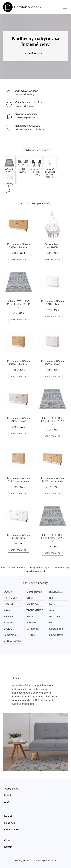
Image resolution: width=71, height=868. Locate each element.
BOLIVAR (8, 629)
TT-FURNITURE (35, 610)
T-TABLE (31, 635)
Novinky (8, 795)
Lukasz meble (56, 629)
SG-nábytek (32, 629)
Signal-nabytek (34, 592)
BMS (52, 598)
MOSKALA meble (13, 641)
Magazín (9, 816)
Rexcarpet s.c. (11, 635)
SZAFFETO (10, 623)
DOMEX (8, 592)
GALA (52, 623)
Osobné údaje (11, 829)
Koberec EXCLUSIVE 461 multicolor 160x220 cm (52, 538)
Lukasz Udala (56, 635)
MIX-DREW (32, 604)
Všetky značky (12, 789)
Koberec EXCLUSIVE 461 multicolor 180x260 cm (52, 421)
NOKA (30, 598)
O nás (7, 840)
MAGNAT (8, 604)
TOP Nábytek (10, 598)
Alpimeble (31, 623)
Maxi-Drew (55, 617)
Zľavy (7, 802)
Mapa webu (10, 823)
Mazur (52, 604)
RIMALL (31, 617)
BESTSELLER (57, 592)
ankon (7, 610)
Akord (52, 610)
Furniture (8, 617)
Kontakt (8, 847)
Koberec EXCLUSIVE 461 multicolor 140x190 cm (19, 304)
